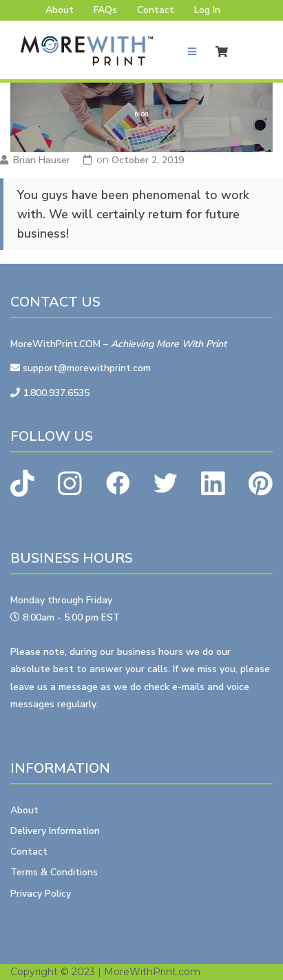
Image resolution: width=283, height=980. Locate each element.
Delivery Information (55, 831)
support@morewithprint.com (81, 368)
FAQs (105, 10)
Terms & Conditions (54, 872)
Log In (207, 10)
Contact (156, 10)
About (60, 10)
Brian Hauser (42, 160)
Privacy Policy (41, 894)
